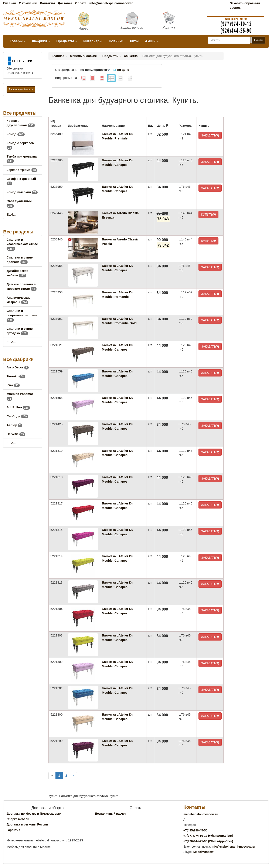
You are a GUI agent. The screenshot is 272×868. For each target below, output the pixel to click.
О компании (28, 3)
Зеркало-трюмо (22, 170)
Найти (258, 40)
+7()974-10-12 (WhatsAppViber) (208, 836)
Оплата (81, 3)
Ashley (14, 425)
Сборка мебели (18, 819)
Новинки (116, 41)
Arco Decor (18, 367)
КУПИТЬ (208, 215)
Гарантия (13, 830)
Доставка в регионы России (27, 824)
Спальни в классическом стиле (22, 244)
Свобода (17, 416)
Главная (10, 3)
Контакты (47, 3)
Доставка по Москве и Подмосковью (34, 814)
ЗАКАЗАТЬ (210, 135)
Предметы (67, 41)
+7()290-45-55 (195, 830)
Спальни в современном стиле (22, 315)
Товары (18, 41)
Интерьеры (93, 41)
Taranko (16, 376)
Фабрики (41, 41)
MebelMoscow (203, 852)
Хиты (134, 41)
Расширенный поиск (21, 89)
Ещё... (11, 215)
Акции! (152, 41)
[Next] (73, 776)
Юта (13, 385)
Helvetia (16, 434)
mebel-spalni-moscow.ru (201, 814)
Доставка (65, 3)
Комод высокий (22, 192)
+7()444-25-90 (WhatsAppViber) (208, 841)
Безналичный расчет (110, 814)
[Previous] (52, 776)
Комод (16, 134)
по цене (121, 70)
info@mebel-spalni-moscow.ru (112, 3)
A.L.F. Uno (18, 407)
